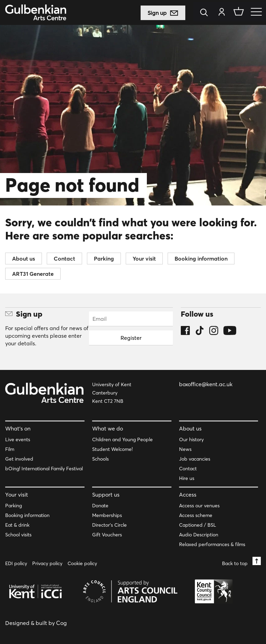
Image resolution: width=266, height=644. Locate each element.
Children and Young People (122, 439)
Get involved (19, 459)
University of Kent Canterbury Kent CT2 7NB (112, 393)
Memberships (107, 515)
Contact (64, 258)
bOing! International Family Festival (44, 469)
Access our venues (199, 506)
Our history (191, 439)
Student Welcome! (112, 449)
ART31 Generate (33, 274)
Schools (100, 459)
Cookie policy (82, 563)
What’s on (18, 428)
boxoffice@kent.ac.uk (206, 384)
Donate (100, 506)
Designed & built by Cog (36, 623)
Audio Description (199, 535)
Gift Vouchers (107, 535)
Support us (106, 495)
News (185, 449)
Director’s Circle (109, 525)
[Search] (206, 13)
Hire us (187, 478)
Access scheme (196, 515)
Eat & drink (17, 525)
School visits (18, 535)
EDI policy (16, 563)
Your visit (144, 258)
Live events (18, 439)
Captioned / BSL (198, 525)
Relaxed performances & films (212, 544)
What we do (108, 428)
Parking (104, 258)
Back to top (241, 561)
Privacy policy (47, 563)
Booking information (201, 258)
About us (24, 258)
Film (10, 449)
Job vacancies (195, 459)
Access (188, 495)
